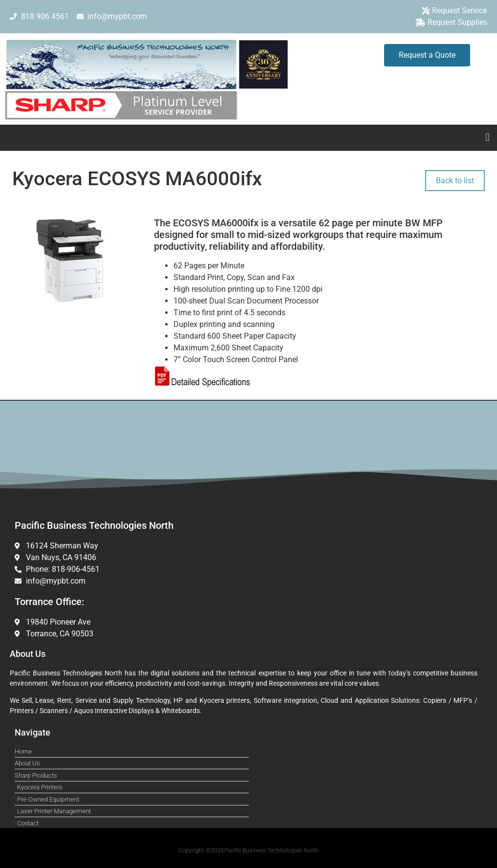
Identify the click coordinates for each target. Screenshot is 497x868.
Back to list (455, 181)
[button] (487, 138)
